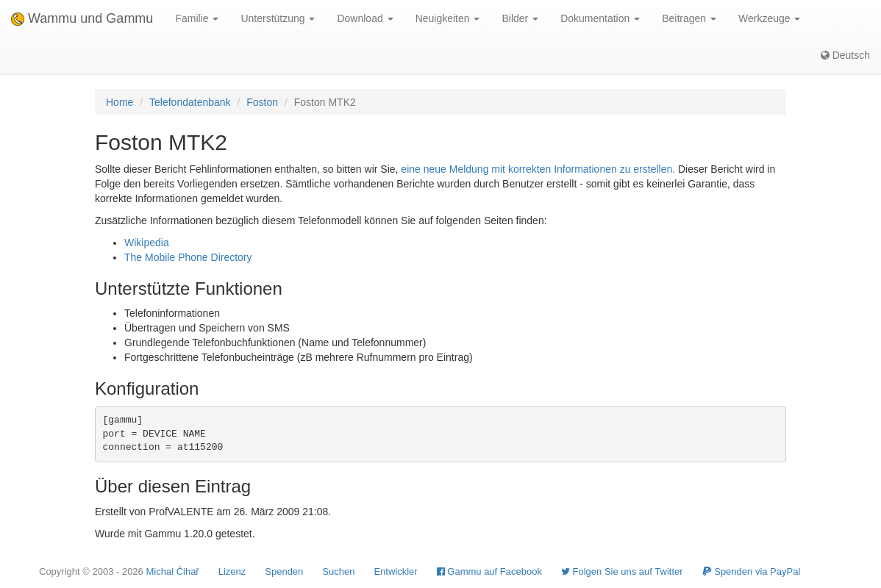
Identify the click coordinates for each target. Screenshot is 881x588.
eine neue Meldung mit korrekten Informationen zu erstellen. (538, 169)
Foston (262, 102)
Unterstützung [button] (278, 18)
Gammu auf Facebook (489, 571)
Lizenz (232, 571)
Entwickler (395, 571)
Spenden (284, 571)
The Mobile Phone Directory (188, 257)
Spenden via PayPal (752, 571)
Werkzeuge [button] (769, 18)
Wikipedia (147, 243)
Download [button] (365, 18)
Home (120, 102)
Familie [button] (197, 18)
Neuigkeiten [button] (448, 18)
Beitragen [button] (689, 18)
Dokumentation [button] (600, 18)
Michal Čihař (172, 571)
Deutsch (845, 55)
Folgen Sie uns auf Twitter (622, 571)
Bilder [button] (520, 18)
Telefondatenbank (190, 102)
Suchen (338, 571)
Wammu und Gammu (82, 18)
